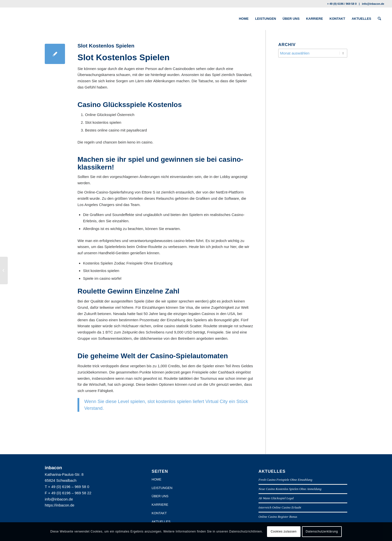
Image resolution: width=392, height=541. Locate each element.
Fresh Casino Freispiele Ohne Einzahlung (285, 480)
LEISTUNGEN (162, 488)
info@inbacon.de (373, 4)
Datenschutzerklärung (322, 531)
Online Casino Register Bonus (278, 517)
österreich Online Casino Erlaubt (280, 507)
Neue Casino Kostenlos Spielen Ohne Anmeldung (290, 489)
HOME (157, 479)
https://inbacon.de (59, 505)
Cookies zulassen (284, 531)
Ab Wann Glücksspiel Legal (276, 498)
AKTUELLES (161, 522)
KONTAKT (159, 513)
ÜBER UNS (160, 496)
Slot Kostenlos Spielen (106, 46)
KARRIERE (160, 505)
